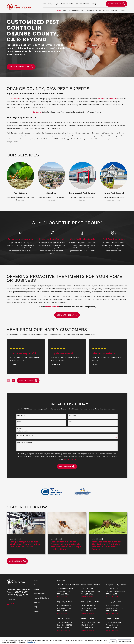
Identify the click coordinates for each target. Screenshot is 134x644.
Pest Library (47, 4)
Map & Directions (63, 596)
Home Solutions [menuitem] (78, 10)
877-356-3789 (21, 592)
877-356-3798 (87, 628)
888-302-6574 (21, 595)
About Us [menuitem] (67, 10)
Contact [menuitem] (122, 10)
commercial (113, 99)
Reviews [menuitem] (114, 10)
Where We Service (83, 4)
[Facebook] (13, 604)
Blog (94, 4)
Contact (36, 611)
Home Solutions (39, 594)
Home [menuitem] (59, 10)
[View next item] (13, 381)
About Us (37, 589)
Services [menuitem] (106, 10)
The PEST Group (13, 99)
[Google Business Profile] (8, 604)
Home (36, 585)
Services (37, 602)
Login (57, 4)
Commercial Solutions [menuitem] (93, 10)
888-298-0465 (24, 589)
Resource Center (67, 4)
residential (101, 99)
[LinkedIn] (17, 604)
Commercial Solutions (41, 598)
